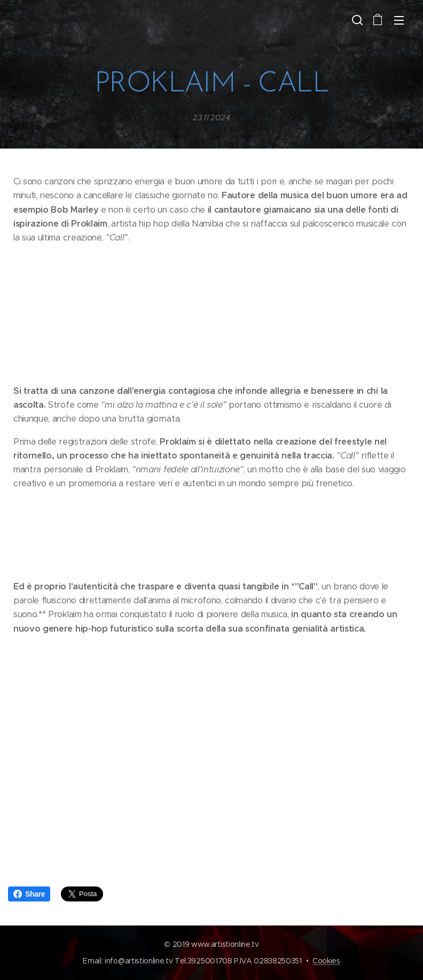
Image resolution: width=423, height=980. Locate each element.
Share (29, 894)
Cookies (326, 961)
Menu (399, 20)
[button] (356, 20)
